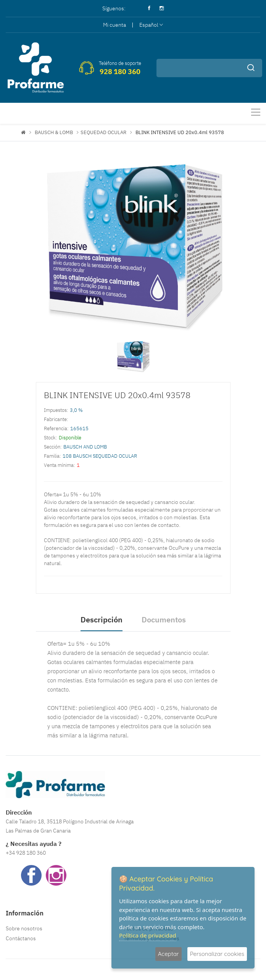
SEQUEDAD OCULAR (103, 132)
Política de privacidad (148, 935)
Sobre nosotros (24, 928)
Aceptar (168, 954)
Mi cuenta (114, 25)
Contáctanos (21, 938)
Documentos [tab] (164, 620)
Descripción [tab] (102, 620)
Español (151, 25)
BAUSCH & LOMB (54, 132)
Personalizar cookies (217, 954)
